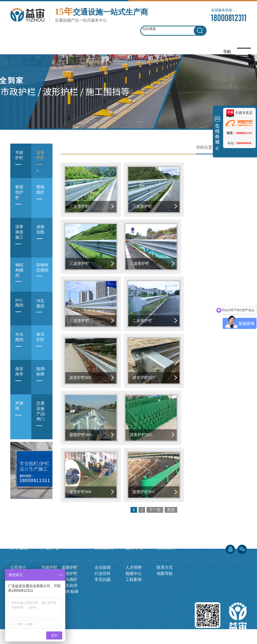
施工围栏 (49, 558)
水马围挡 (19, 344)
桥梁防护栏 (19, 199)
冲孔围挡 (40, 309)
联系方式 (165, 546)
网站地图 (169, 634)
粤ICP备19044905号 (143, 634)
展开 (217, 134)
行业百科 (103, 552)
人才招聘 (134, 546)
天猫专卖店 (239, 113)
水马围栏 (70, 558)
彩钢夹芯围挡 (42, 273)
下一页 (155, 395)
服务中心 (135, 526)
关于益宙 (19, 526)
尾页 (171, 395)
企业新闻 (103, 546)
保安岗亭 (19, 378)
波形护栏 (40, 162)
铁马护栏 (40, 344)
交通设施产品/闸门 (41, 418)
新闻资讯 (104, 526)
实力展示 (18, 564)
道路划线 (40, 236)
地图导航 (165, 552)
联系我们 (166, 526)
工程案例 (134, 558)
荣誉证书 (18, 558)
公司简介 (18, 546)
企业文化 (18, 552)
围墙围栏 (40, 196)
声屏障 (19, 413)
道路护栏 (70, 546)
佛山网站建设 (218, 634)
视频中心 (134, 552)
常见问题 (103, 558)
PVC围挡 (19, 309)
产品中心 (50, 526)
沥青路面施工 (19, 239)
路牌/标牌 (41, 378)
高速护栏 (70, 552)
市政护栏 (19, 162)
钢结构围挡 (19, 276)
